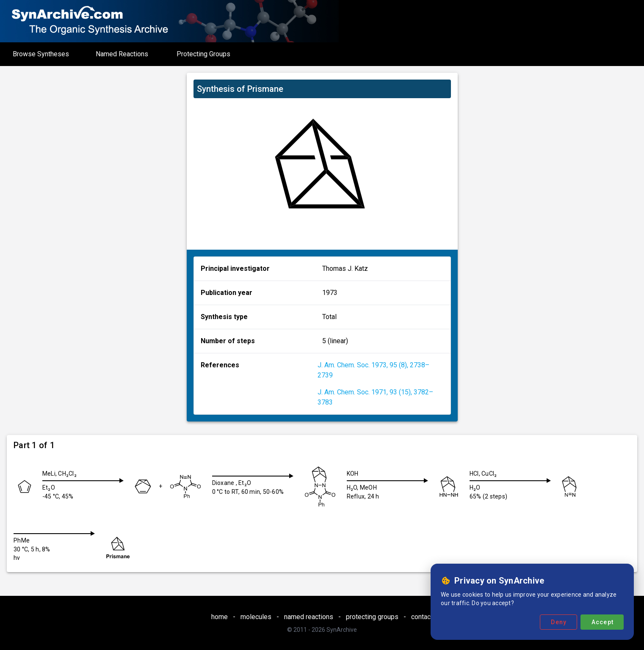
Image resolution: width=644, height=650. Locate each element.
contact (422, 617)
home (220, 617)
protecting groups (372, 617)
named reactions (309, 617)
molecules (256, 617)
